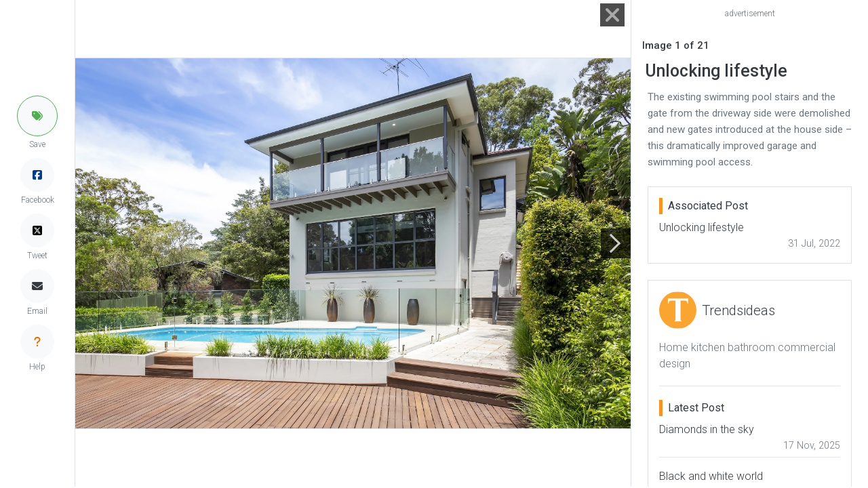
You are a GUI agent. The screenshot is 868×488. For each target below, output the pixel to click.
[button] (37, 116)
